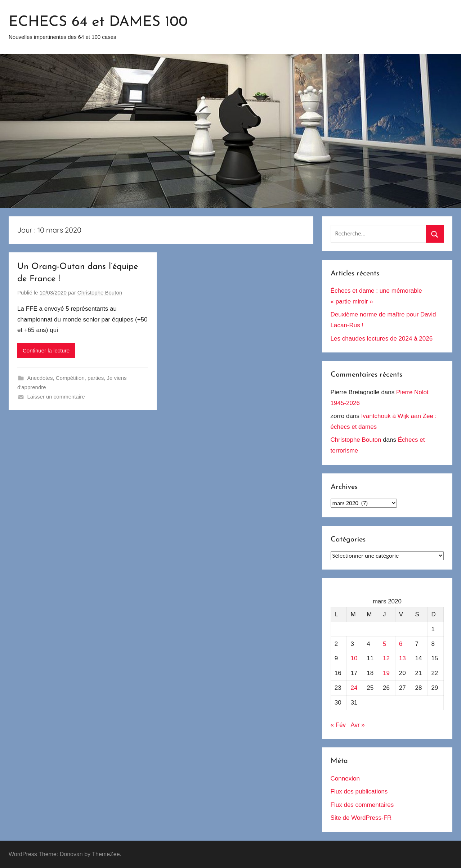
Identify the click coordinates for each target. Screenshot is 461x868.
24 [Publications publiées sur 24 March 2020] (354, 688)
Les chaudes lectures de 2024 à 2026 (382, 339)
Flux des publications (359, 791)
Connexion (345, 779)
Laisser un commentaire (56, 397)
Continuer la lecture (46, 350)
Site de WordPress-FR (361, 818)
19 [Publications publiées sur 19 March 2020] (386, 673)
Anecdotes (40, 378)
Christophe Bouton (100, 293)
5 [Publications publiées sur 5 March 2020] (384, 644)
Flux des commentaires (362, 805)
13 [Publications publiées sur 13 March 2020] (402, 658)
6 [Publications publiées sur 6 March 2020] (401, 644)
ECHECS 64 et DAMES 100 (98, 22)
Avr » (357, 725)
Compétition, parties (80, 378)
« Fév (338, 725)
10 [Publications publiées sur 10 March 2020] (354, 658)
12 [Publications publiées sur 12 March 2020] (386, 658)
